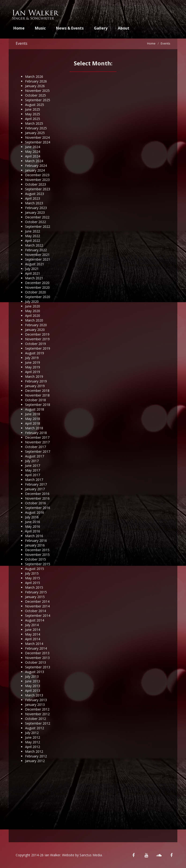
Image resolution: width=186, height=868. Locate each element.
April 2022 (33, 241)
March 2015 (34, 587)
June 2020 (33, 306)
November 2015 (37, 555)
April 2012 (33, 747)
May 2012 (33, 742)
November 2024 (37, 137)
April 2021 (33, 273)
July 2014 (32, 625)
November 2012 (37, 714)
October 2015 (35, 559)
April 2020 (33, 316)
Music (40, 28)
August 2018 (35, 409)
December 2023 (37, 175)
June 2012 (33, 737)
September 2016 (38, 508)
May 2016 (33, 526)
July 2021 (32, 269)
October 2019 (35, 344)
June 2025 (33, 109)
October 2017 (35, 447)
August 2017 (35, 456)
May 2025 (33, 114)
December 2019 (37, 334)
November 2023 (37, 180)
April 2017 (33, 475)
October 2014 (35, 611)
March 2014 (34, 644)
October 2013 (35, 662)
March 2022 (34, 245)
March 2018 (34, 428)
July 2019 (32, 358)
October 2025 (35, 95)
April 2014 (33, 639)
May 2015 (33, 578)
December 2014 (37, 601)
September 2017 (38, 451)
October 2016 (35, 503)
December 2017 (37, 437)
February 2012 (36, 756)
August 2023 (35, 194)
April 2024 (33, 156)
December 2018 (37, 391)
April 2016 (33, 531)
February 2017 (36, 484)
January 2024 (35, 170)
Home (19, 28)
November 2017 (37, 442)
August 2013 (35, 672)
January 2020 (35, 330)
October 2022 (35, 222)
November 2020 (37, 287)
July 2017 (32, 461)
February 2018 (36, 433)
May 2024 (33, 152)
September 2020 (38, 297)
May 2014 (33, 634)
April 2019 (33, 372)
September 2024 (38, 142)
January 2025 (35, 133)
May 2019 (33, 367)
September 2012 (38, 723)
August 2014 (35, 620)
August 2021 (35, 264)
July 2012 (32, 733)
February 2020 (36, 325)
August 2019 (35, 353)
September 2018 (38, 405)
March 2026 (34, 77)
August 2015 (35, 569)
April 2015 (33, 583)
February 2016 (36, 541)
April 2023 (33, 198)
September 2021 (38, 259)
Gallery (101, 28)
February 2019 (36, 381)
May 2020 (33, 311)
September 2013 (38, 667)
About (124, 28)
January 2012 (35, 761)
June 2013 (33, 681)
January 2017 (35, 489)
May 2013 (33, 686)
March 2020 (34, 320)
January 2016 (35, 545)
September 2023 (38, 189)
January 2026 (35, 86)
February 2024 (36, 166)
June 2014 (33, 630)
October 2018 (35, 400)
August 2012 (35, 728)
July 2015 (32, 573)
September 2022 (38, 226)
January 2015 (35, 597)
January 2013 (35, 705)
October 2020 (35, 292)
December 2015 (37, 550)
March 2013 (34, 695)
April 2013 (33, 690)
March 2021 (34, 278)
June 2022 (33, 231)
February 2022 (36, 250)
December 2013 (37, 653)
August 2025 (35, 105)
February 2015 (36, 592)
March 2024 (34, 161)
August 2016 (35, 512)
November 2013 (37, 658)
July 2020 (32, 301)
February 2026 (36, 81)
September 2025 (38, 100)
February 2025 (36, 128)
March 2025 (34, 123)
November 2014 (37, 606)
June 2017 (33, 466)
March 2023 (34, 203)
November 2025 (37, 91)
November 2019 (37, 339)
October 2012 (35, 719)
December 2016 (37, 494)
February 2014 (36, 648)
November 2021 (37, 255)
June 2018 (33, 414)
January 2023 (35, 212)
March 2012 (34, 751)
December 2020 (37, 283)
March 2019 (34, 376)
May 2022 (33, 236)
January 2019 (35, 386)
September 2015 (38, 564)
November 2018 (37, 395)
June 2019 (33, 362)
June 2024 (33, 147)
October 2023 (35, 184)
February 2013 (36, 700)
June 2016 (33, 522)
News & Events (70, 28)
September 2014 (38, 615)
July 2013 (32, 676)
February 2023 (36, 208)
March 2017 (34, 480)
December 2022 (37, 217)
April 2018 (33, 423)
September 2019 (38, 348)
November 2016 (37, 498)
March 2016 (34, 536)
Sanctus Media (91, 855)
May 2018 (33, 419)
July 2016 (32, 517)
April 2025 (33, 119)
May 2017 (33, 470)
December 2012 (37, 709)
